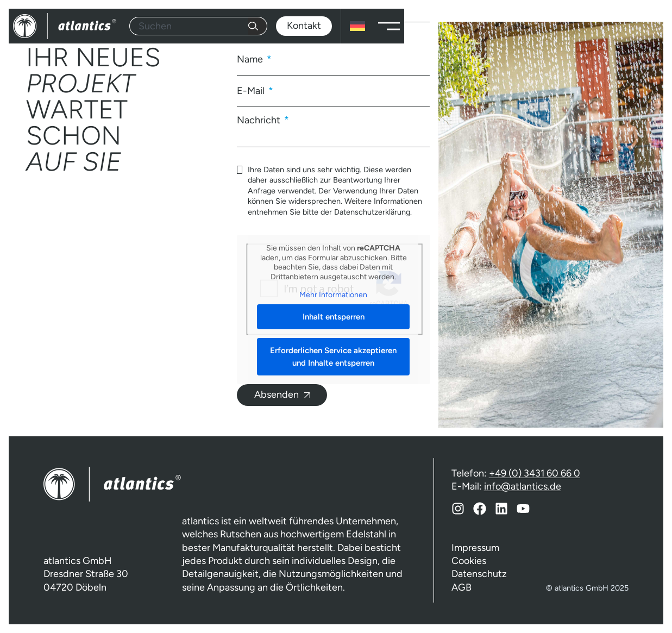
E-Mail (252, 91)
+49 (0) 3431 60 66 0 (535, 473)
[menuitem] (357, 26)
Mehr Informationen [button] (333, 295)
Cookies (469, 561)
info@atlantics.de (523, 486)
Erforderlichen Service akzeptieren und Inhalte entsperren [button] (333, 357)
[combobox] (189, 26)
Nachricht (260, 120)
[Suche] (258, 26)
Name (251, 59)
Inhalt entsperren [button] (333, 317)
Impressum (475, 548)
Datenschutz (479, 574)
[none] (357, 26)
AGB (461, 587)
